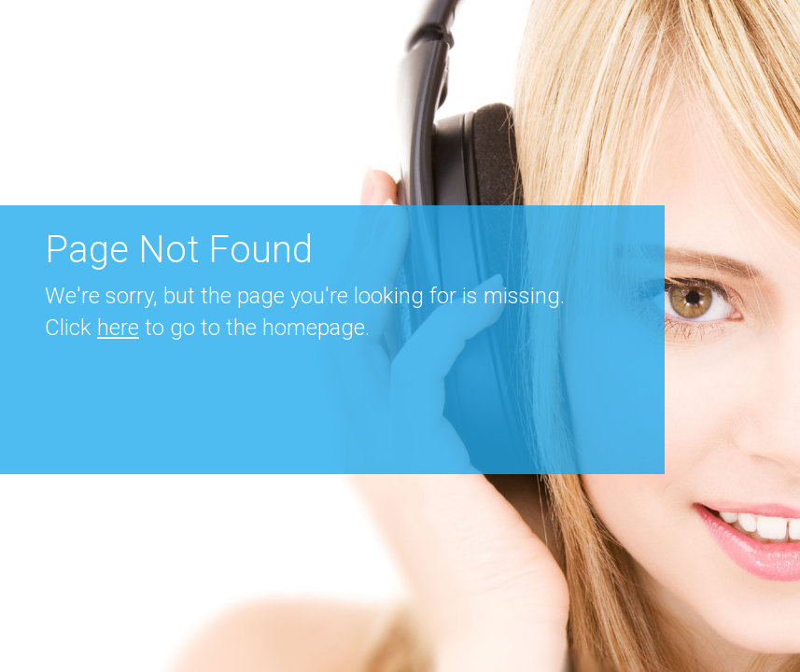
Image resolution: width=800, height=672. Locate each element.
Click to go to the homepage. (207, 328)
